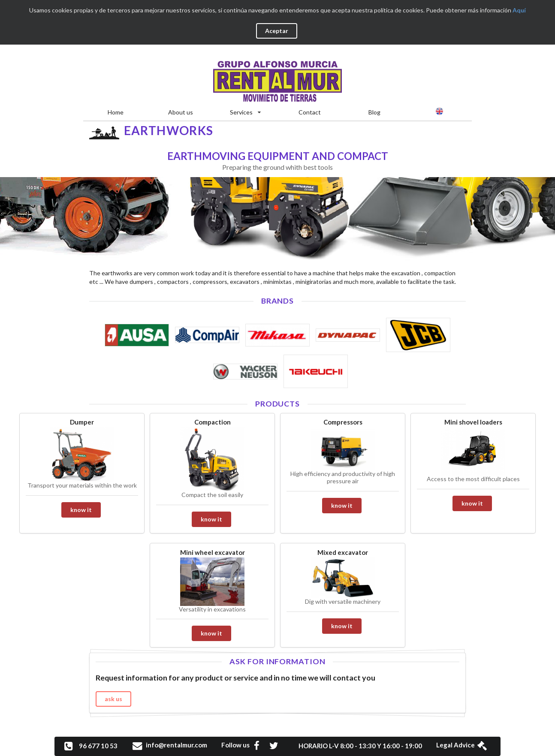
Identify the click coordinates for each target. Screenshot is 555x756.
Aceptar (277, 31)
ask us (113, 699)
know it (81, 510)
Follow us (245, 745)
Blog (374, 112)
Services (245, 112)
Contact (310, 112)
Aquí (519, 10)
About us (181, 112)
